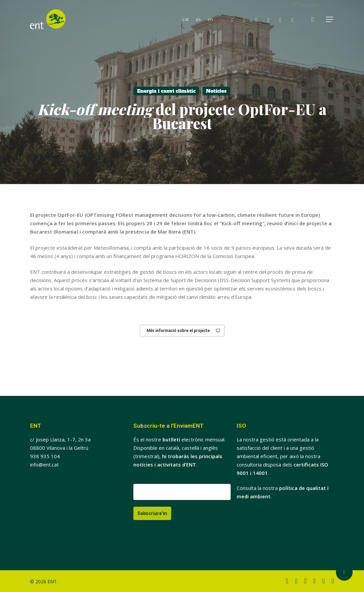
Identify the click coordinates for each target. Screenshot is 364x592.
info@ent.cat (44, 464)
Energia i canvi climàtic (166, 91)
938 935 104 (45, 456)
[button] (330, 20)
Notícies (216, 91)
